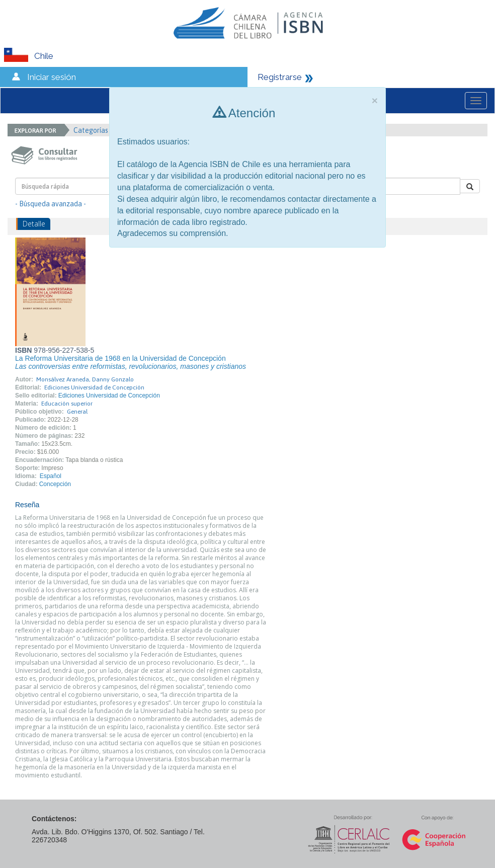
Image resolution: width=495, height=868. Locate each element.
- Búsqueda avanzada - (51, 204)
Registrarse (280, 77)
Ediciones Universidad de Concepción (94, 387)
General (77, 412)
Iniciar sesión (52, 77)
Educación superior (67, 404)
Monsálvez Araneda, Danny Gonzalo (85, 379)
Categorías (94, 130)
